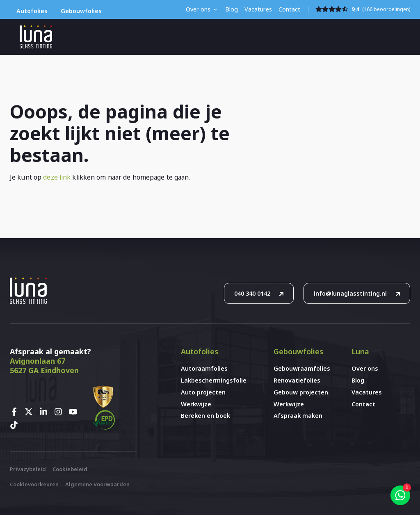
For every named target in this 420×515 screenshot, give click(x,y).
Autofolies (32, 11)
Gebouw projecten (301, 392)
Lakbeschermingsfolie (210, 380)
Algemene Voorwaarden (97, 484)
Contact (289, 9)
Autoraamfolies (204, 368)
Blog (232, 9)
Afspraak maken (298, 416)
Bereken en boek (205, 416)
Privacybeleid (28, 469)
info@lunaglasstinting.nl (350, 293)
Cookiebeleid (70, 469)
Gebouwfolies (81, 11)
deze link (57, 177)
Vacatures (258, 9)
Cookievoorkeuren (34, 484)
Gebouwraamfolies (302, 368)
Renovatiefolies (297, 380)
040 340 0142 (252, 293)
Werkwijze (196, 404)
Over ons (198, 9)
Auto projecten (203, 392)
